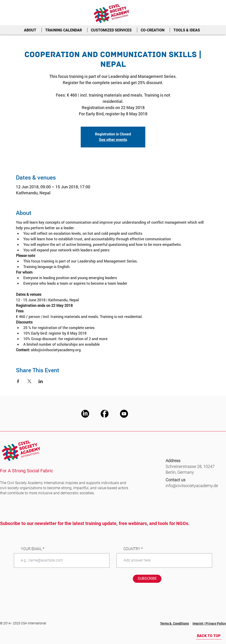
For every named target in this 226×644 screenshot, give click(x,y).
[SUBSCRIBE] (147, 579)
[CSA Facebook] (105, 414)
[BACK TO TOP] (209, 636)
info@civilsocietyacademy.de (192, 486)
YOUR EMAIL (31, 549)
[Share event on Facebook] (18, 381)
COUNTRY (132, 549)
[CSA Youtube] (124, 414)
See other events (113, 140)
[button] (31, 30)
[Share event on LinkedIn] (41, 381)
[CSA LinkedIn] (85, 414)
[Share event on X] (29, 381)
